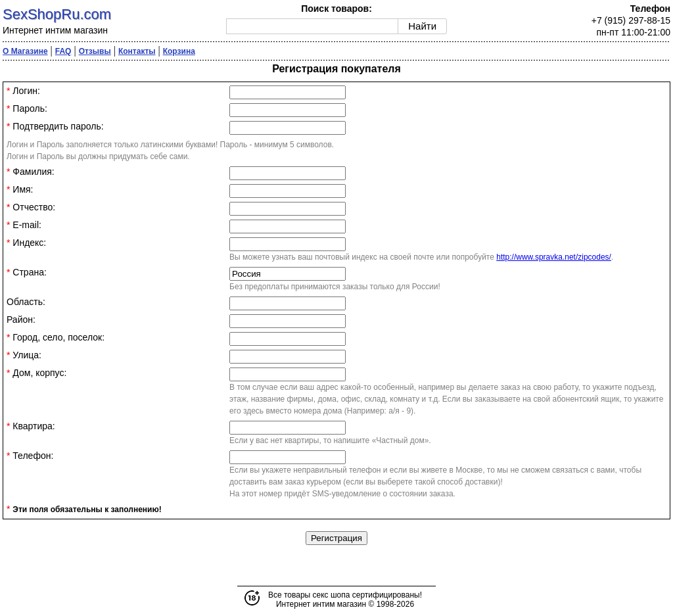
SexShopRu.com (57, 14)
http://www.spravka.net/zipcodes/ (554, 257)
